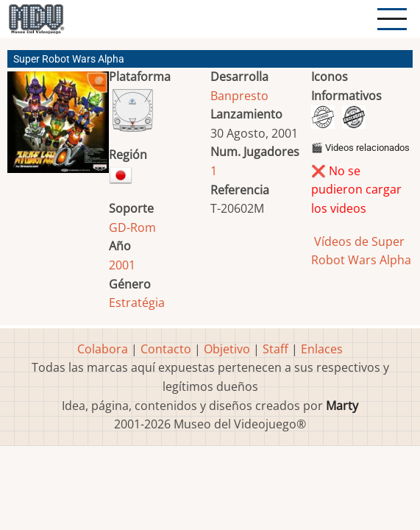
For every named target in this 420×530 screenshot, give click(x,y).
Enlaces (322, 349)
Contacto (166, 349)
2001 (122, 265)
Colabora (103, 349)
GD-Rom (132, 227)
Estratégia (137, 303)
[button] (58, 128)
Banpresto (239, 96)
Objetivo (227, 349)
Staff (275, 349)
